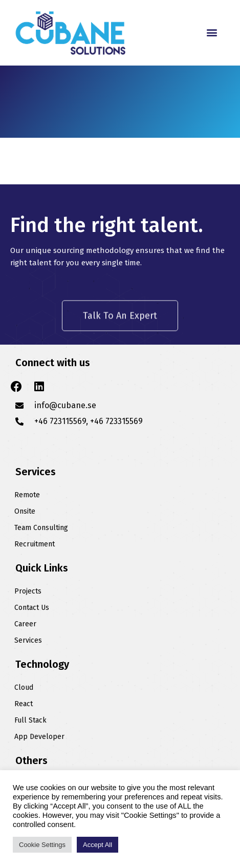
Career (25, 624)
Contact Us (32, 608)
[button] (212, 32)
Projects (28, 591)
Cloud (24, 687)
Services (28, 640)
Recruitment (35, 544)
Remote (27, 495)
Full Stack (30, 720)
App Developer (39, 737)
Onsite (25, 511)
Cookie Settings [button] (42, 845)
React (24, 704)
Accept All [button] (97, 845)
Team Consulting (41, 528)
